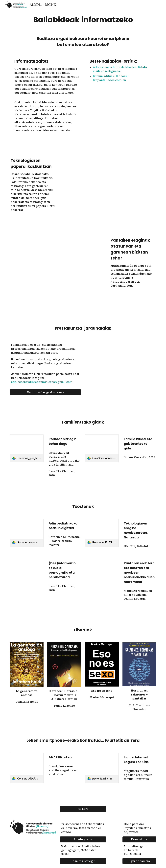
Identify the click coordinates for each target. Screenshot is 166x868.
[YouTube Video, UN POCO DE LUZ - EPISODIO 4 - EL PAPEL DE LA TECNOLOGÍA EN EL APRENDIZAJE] (108, 184)
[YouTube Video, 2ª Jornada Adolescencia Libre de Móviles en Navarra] (121, 365)
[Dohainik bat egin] (83, 861)
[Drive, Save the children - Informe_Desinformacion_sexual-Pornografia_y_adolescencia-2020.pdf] (27, 571)
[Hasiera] (83, 809)
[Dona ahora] (139, 839)
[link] (27, 448)
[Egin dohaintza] (139, 861)
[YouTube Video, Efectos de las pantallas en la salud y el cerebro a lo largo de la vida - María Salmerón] (58, 269)
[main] (83, 20)
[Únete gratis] (83, 839)
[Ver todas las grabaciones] (45, 392)
